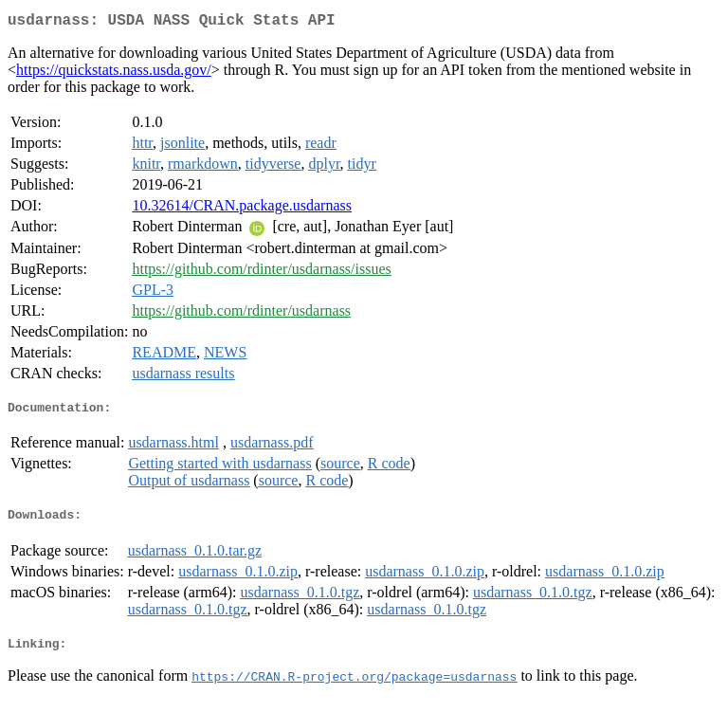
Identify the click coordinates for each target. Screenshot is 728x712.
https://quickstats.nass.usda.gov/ (114, 73)
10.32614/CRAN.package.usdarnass (242, 209)
